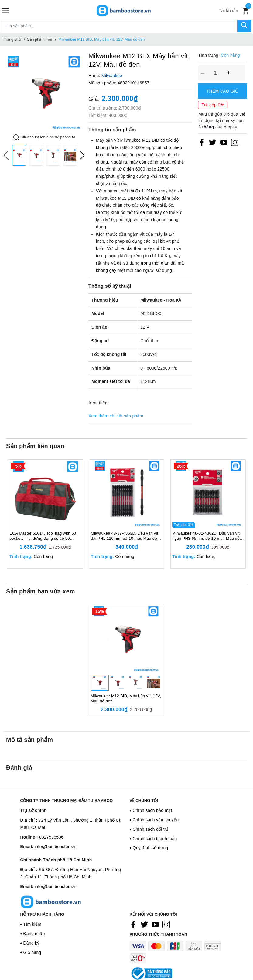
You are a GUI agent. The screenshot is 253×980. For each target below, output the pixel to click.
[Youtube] (224, 142)
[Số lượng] (216, 73)
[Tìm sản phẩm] (120, 26)
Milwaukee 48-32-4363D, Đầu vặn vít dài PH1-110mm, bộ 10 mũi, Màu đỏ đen (125, 536)
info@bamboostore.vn (56, 847)
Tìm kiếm (32, 924)
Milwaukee (112, 76)
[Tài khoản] (228, 11)
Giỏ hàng (32, 952)
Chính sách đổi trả (151, 829)
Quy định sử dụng (150, 848)
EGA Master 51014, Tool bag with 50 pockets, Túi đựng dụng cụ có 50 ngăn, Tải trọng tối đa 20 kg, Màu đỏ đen (43, 536)
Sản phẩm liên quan (35, 446)
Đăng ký (31, 943)
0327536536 (51, 837)
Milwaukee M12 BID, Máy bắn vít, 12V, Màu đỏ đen (126, 698)
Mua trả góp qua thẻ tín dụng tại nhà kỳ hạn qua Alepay (222, 120)
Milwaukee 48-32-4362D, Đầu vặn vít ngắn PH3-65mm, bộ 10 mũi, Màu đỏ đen (206, 536)
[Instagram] (235, 142)
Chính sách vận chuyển (156, 820)
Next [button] (82, 155)
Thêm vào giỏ (223, 91)
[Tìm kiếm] (244, 26)
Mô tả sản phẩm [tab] (29, 740)
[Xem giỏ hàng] (246, 11)
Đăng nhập (34, 934)
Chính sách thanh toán (155, 839)
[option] (44, 93)
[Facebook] (202, 142)
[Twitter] (213, 142)
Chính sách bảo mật (152, 810)
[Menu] (5, 11)
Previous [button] (6, 155)
